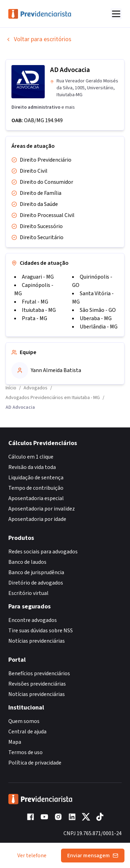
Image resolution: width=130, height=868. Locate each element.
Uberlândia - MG (99, 327)
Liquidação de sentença (36, 478)
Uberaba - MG (96, 318)
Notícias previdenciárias (37, 641)
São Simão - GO (98, 310)
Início (11, 388)
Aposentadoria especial (36, 498)
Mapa (15, 742)
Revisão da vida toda (32, 467)
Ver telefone (32, 856)
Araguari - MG (38, 277)
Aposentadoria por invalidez (42, 509)
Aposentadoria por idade (37, 519)
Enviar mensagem (93, 856)
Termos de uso (25, 752)
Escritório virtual (28, 593)
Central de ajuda (27, 732)
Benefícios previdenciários (39, 673)
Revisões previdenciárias (37, 684)
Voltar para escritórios (38, 39)
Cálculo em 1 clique (31, 457)
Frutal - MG (35, 302)
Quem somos (24, 721)
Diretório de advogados (36, 583)
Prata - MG (34, 318)
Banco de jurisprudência (36, 572)
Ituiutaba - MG (39, 310)
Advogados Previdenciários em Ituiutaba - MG (53, 398)
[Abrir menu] (116, 14)
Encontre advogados (33, 620)
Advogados (36, 388)
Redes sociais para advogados (43, 552)
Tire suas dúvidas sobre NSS (41, 631)
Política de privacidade (35, 763)
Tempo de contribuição (36, 488)
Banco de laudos (27, 562)
